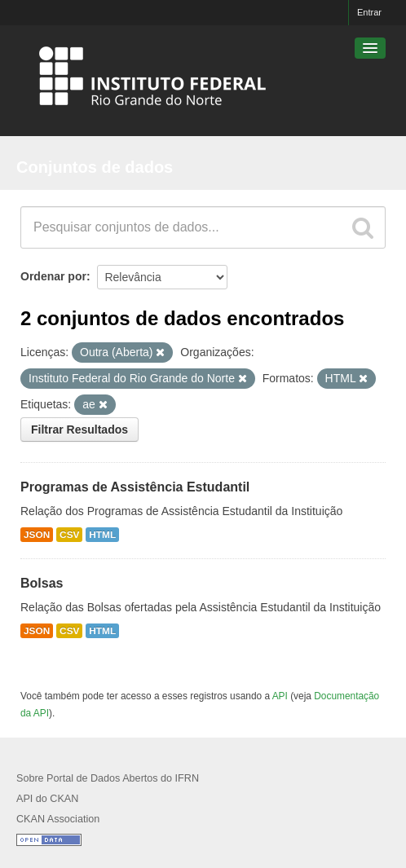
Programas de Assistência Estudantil (135, 487)
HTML (102, 535)
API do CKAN (47, 799)
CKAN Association (58, 819)
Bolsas (42, 583)
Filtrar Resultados (79, 430)
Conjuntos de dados (95, 167)
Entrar (369, 12)
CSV (69, 535)
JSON (37, 535)
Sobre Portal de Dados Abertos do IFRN (108, 778)
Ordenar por (53, 276)
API (280, 696)
